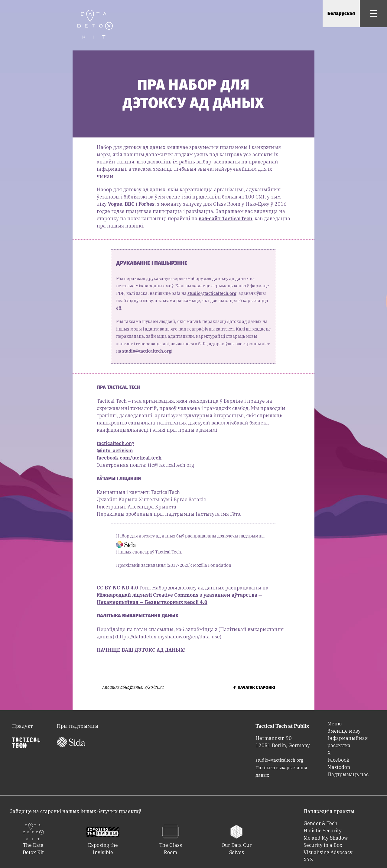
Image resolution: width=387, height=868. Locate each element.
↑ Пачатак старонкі (254, 687)
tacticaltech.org (115, 443)
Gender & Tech (320, 823)
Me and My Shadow (326, 838)
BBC (130, 204)
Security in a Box (323, 845)
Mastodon (339, 767)
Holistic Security (323, 831)
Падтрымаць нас (348, 774)
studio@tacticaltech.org (212, 293)
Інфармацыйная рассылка (348, 742)
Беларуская (341, 13)
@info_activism (115, 450)
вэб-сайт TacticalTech (225, 218)
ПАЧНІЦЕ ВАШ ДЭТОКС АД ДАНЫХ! (141, 650)
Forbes (146, 204)
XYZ (308, 860)
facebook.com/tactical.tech (129, 458)
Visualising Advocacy (328, 852)
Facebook (338, 760)
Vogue (115, 204)
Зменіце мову (344, 731)
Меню (335, 724)
